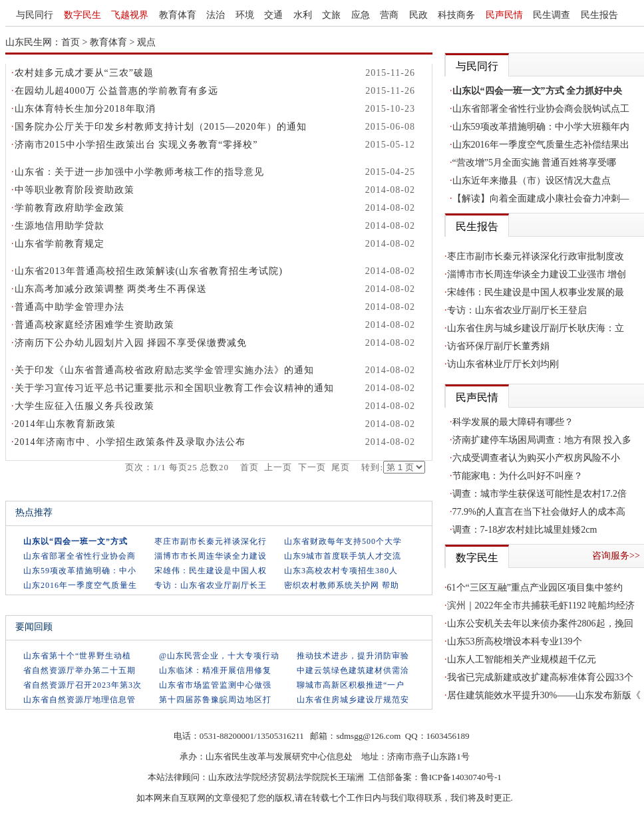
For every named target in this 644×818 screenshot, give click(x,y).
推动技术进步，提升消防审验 (353, 656)
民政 (418, 15)
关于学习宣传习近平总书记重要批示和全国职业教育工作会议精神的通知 (174, 388)
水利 (303, 15)
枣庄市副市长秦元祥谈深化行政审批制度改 (536, 256)
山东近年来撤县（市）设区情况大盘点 (532, 181)
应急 (361, 15)
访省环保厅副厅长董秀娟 (498, 346)
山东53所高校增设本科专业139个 (515, 641)
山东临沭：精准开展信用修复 (215, 670)
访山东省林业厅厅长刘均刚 (503, 364)
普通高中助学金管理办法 (70, 307)
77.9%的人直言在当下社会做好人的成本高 (539, 512)
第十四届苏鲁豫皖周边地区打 (215, 700)
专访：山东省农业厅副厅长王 (211, 585)
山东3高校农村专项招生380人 (341, 571)
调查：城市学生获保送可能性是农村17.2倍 (540, 494)
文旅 (331, 15)
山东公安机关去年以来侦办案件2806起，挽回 (540, 623)
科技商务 (456, 15)
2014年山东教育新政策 (65, 424)
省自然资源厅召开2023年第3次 (82, 685)
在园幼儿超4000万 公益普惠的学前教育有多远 (117, 91)
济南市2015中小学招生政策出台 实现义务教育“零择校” (136, 145)
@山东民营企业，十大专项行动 (219, 656)
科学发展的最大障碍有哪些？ (513, 422)
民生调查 (552, 15)
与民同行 (35, 15)
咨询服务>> (616, 556)
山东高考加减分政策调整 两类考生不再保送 (111, 289)
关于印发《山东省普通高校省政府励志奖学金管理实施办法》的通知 (164, 370)
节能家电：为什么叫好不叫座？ (518, 476)
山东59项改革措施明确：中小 (80, 571)
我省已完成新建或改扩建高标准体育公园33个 (540, 677)
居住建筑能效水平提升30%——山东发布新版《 (544, 695)
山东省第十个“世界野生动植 (77, 656)
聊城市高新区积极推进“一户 (351, 685)
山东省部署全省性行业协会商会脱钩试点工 (541, 109)
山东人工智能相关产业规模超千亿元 (522, 659)
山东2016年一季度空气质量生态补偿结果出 (541, 145)
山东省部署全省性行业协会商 (80, 556)
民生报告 (599, 15)
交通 (273, 15)
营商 (389, 15)
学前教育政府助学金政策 (70, 208)
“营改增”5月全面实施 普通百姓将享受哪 (535, 163)
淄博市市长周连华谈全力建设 (211, 556)
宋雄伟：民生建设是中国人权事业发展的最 (536, 292)
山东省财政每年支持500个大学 (343, 541)
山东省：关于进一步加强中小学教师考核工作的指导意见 (139, 172)
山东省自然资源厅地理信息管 (80, 700)
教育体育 (178, 15)
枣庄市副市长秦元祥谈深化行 (211, 541)
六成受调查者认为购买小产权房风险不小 (536, 458)
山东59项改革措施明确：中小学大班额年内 (541, 127)
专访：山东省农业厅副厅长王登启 (517, 310)
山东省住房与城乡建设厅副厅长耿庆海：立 (536, 328)
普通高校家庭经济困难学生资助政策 (94, 325)
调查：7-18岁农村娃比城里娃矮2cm (525, 530)
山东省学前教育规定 (60, 244)
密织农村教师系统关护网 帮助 (342, 585)
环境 (245, 15)
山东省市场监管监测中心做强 (215, 685)
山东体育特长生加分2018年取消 (85, 109)
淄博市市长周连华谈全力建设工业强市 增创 (537, 274)
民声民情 (504, 15)
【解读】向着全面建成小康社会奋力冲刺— (541, 199)
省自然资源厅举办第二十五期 (80, 670)
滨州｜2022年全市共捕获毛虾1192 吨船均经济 (541, 606)
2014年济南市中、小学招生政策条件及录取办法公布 (130, 442)
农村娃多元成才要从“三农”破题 (84, 73)
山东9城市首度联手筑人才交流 (343, 556)
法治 (216, 15)
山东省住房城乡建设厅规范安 (353, 700)
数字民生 (82, 15)
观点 (146, 42)
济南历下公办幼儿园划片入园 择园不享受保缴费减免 (131, 343)
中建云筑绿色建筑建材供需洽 (353, 670)
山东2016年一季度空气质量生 (80, 585)
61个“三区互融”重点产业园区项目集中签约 (535, 588)
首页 (71, 42)
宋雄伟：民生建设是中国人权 (211, 571)
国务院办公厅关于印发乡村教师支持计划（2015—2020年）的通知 (161, 127)
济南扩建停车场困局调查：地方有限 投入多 (542, 440)
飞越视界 (130, 15)
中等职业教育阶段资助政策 (75, 190)
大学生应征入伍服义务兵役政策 (84, 406)
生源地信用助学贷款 (60, 226)
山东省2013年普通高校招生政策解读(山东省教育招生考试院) (149, 271)
